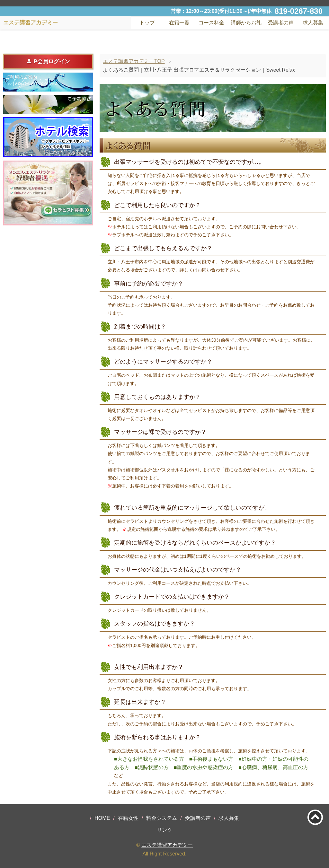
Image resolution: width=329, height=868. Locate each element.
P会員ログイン (48, 61)
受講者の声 (198, 818)
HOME (102, 818)
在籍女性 (128, 818)
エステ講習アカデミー (167, 845)
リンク (164, 830)
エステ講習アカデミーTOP (134, 61)
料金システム (162, 818)
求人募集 (313, 23)
